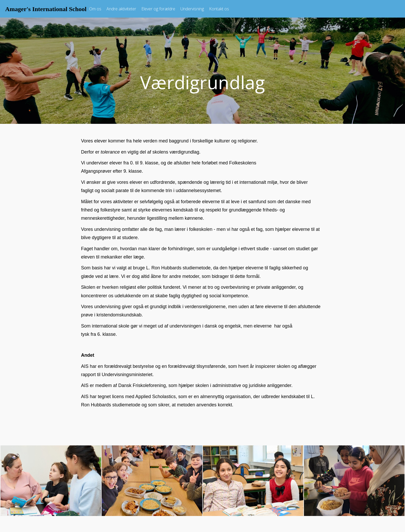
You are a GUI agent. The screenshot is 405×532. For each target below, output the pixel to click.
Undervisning (192, 9)
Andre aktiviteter (121, 9)
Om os (95, 9)
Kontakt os (219, 9)
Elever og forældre (158, 9)
